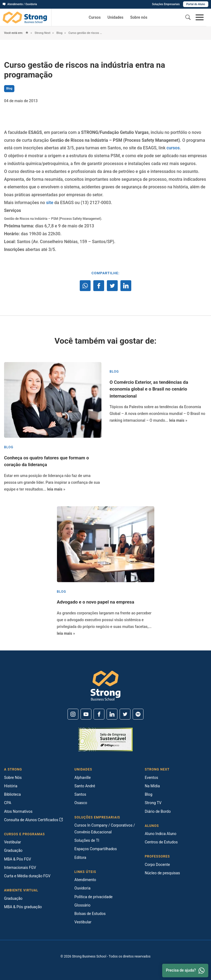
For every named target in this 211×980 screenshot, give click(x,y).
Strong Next (42, 33)
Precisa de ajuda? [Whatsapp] (185, 971)
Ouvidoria (82, 888)
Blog (59, 33)
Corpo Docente (157, 865)
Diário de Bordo (158, 811)
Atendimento (85, 880)
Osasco (81, 803)
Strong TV (153, 803)
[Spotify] (138, 714)
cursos (173, 148)
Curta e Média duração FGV (27, 876)
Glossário (82, 905)
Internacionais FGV (20, 868)
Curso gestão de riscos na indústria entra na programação (86, 33)
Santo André (85, 786)
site (50, 203)
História (11, 786)
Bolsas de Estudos (90, 914)
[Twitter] (125, 714)
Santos (80, 794)
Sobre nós (139, 17)
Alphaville (82, 778)
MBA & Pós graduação (23, 907)
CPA (8, 803)
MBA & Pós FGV (17, 859)
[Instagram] (73, 714)
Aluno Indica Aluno (161, 834)
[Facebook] (99, 714)
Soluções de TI (87, 840)
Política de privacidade (93, 897)
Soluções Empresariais (166, 4)
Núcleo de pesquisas (162, 873)
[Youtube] (86, 714)
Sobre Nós (13, 778)
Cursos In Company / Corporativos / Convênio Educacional (105, 829)
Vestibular (13, 842)
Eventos (151, 778)
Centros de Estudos (161, 842)
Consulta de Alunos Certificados (33, 820)
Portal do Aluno (196, 4)
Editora (80, 857)
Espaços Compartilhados (95, 849)
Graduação (13, 850)
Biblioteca (12, 794)
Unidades (115, 17)
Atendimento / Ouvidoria (20, 4)
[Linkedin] (112, 714)
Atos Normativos (18, 811)
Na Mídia (152, 786)
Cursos (95, 17)
